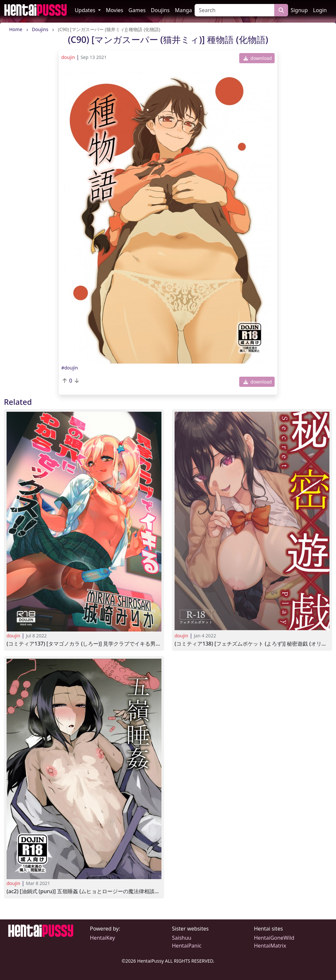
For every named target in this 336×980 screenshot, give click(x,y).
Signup (299, 10)
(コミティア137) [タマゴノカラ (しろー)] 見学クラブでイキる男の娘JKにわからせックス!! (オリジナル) (84, 644)
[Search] (234, 10)
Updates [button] (86, 10)
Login (320, 10)
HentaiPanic (187, 946)
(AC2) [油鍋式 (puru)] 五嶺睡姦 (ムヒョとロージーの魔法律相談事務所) (84, 891)
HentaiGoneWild (274, 938)
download (258, 58)
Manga (183, 10)
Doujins (160, 10)
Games (137, 10)
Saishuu (182, 938)
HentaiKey (102, 938)
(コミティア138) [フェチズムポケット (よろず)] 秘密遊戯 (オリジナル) (252, 644)
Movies (115, 10)
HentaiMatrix (270, 946)
